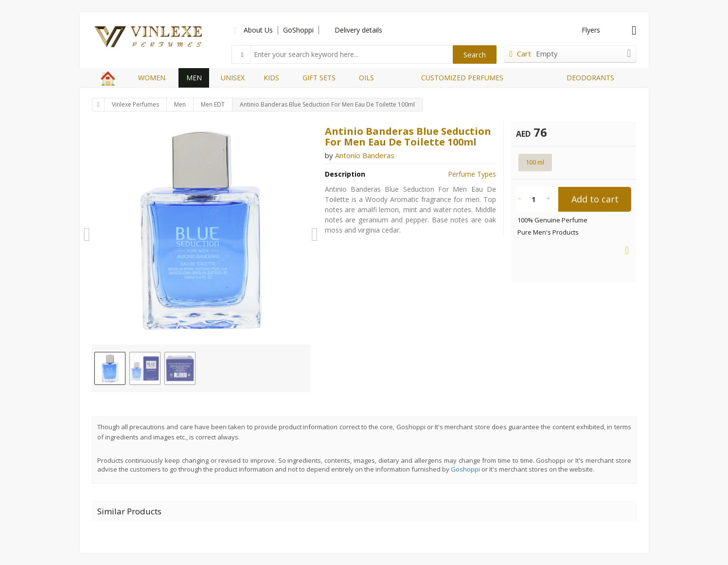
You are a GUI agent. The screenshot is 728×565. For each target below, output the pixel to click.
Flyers (591, 30)
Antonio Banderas (365, 155)
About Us (258, 30)
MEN (194, 78)
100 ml (535, 162)
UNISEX (233, 78)
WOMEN (152, 78)
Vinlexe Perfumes (135, 104)
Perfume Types (472, 174)
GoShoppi (298, 30)
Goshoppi (465, 469)
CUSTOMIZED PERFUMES (462, 78)
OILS (366, 78)
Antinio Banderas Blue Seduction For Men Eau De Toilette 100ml (327, 104)
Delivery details (358, 30)
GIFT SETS (319, 78)
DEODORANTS (590, 78)
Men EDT (213, 104)
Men (180, 104)
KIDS (271, 78)
